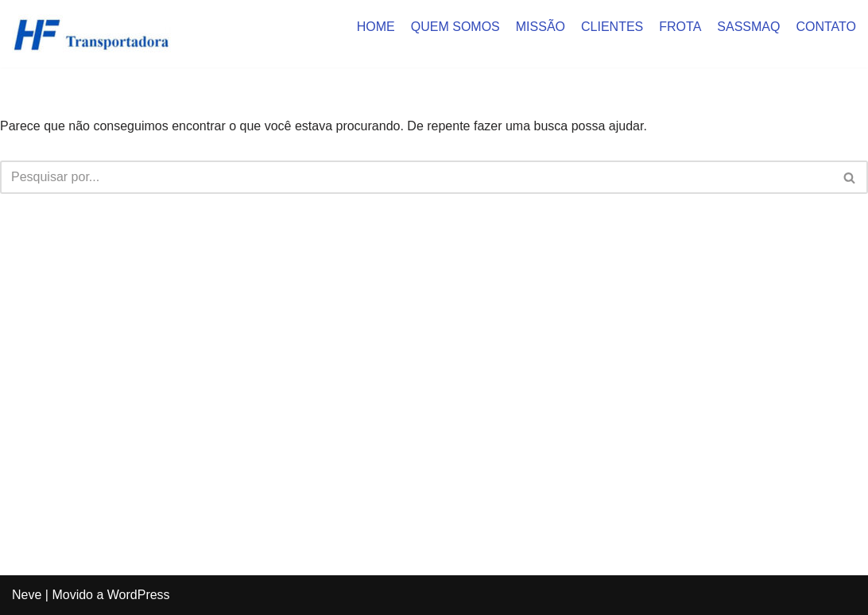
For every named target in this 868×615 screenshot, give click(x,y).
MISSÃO (541, 27)
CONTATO (826, 27)
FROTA (680, 27)
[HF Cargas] (91, 34)
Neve (27, 595)
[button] (849, 178)
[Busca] (416, 177)
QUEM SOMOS (455, 27)
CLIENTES (612, 27)
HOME (376, 27)
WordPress (139, 595)
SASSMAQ (748, 27)
